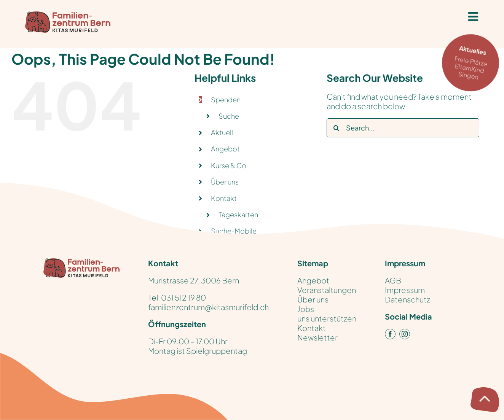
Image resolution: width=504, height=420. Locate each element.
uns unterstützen (327, 318)
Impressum (405, 290)
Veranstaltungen (327, 290)
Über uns (225, 182)
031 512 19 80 (183, 297)
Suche (229, 116)
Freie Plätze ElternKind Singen (473, 62)
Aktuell (222, 132)
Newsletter (317, 337)
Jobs (306, 309)
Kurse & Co (229, 165)
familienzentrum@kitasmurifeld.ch (208, 307)
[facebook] (390, 334)
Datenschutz (408, 299)
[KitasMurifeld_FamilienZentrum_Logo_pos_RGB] (81, 262)
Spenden (226, 99)
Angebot (225, 149)
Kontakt (312, 328)
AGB (393, 280)
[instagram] (405, 334)
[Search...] (403, 128)
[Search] (336, 128)
